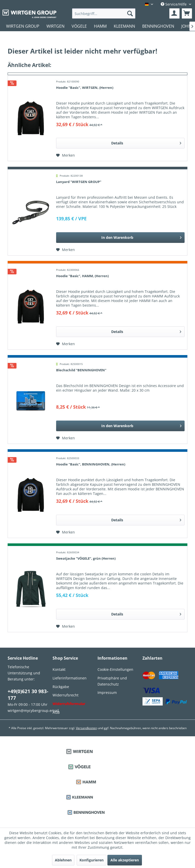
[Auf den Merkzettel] (66, 155)
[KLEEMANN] (124, 26)
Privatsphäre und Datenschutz (112, 681)
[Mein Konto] (174, 13)
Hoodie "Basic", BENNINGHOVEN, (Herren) (91, 464)
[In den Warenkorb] (120, 238)
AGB (56, 712)
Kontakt (59, 669)
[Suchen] (130, 13)
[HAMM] (100, 26)
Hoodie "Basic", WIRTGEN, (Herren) (85, 88)
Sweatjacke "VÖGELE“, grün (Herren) (86, 558)
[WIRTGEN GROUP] (23, 26)
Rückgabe (61, 687)
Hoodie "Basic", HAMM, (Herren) (82, 276)
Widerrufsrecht (66, 695)
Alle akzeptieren (125, 860)
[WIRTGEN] (55, 26)
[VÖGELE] (79, 26)
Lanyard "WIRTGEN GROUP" (79, 182)
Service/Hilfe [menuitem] (174, 4)
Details (146, 142)
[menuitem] (104, 13)
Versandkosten (86, 728)
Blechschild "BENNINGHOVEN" (81, 370)
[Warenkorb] (187, 13)
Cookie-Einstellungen (115, 669)
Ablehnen (63, 860)
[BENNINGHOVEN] (158, 26)
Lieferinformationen (70, 678)
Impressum (107, 692)
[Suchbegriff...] (104, 13)
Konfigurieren (92, 860)
